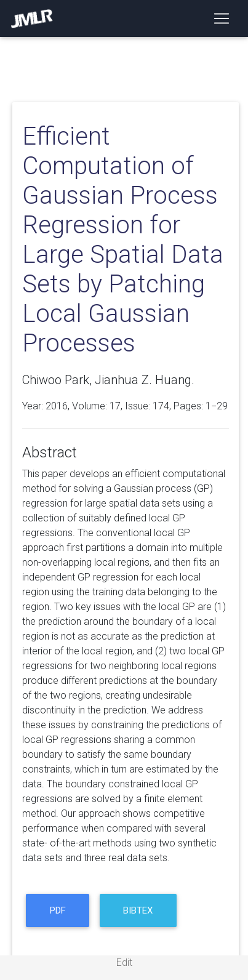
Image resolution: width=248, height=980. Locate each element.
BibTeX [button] (138, 910)
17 (115, 406)
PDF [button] (58, 910)
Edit (124, 962)
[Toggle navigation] (222, 18)
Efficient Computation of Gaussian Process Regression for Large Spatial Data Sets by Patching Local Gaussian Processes (123, 240)
